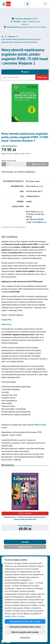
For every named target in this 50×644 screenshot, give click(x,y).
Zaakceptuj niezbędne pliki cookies (25, 627)
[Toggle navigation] (45, 4)
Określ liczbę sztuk (9, 161)
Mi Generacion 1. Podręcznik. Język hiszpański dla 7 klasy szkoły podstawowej (25, 518)
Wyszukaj (42, 77)
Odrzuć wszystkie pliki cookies (25, 632)
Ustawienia (25, 638)
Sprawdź (25, 542)
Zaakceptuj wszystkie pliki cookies (25, 621)
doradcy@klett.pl (39, 222)
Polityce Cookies (18, 616)
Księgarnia (11, 37)
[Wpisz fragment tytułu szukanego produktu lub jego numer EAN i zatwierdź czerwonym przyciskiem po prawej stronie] (18, 77)
